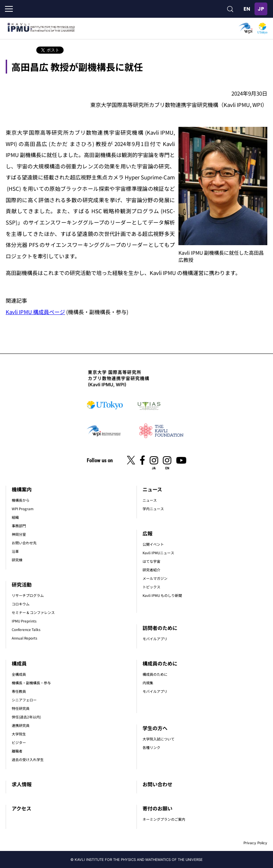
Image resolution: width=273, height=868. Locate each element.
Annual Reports (25, 638)
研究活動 (22, 584)
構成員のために (160, 663)
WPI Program (23, 509)
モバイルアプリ (155, 639)
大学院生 (19, 734)
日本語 (261, 9)
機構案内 (22, 489)
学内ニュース (153, 509)
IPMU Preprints (24, 621)
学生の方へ (155, 728)
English (247, 9)
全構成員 (19, 674)
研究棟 (17, 560)
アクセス (22, 808)
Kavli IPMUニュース (158, 553)
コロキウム (21, 604)
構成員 (19, 663)
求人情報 (22, 784)
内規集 (148, 683)
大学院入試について (159, 739)
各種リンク (151, 747)
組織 (15, 517)
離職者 (17, 751)
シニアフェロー (24, 700)
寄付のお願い (157, 808)
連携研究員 (21, 725)
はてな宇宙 (151, 561)
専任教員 (19, 691)
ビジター (19, 742)
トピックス (151, 587)
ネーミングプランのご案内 (164, 819)
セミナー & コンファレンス (33, 612)
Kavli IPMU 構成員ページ (35, 312)
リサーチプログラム (28, 595)
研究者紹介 (151, 570)
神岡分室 (19, 534)
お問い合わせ (157, 784)
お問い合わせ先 (24, 543)
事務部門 (19, 526)
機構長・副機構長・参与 (31, 683)
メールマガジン (155, 578)
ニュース (152, 489)
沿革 (15, 551)
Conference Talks (26, 629)
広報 (148, 533)
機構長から (21, 500)
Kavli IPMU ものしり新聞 (162, 595)
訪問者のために (160, 628)
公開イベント (153, 544)
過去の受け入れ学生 (28, 759)
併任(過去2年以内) (26, 717)
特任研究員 (21, 708)
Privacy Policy (255, 843)
